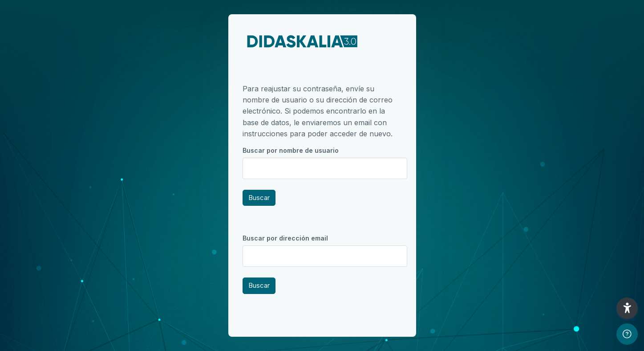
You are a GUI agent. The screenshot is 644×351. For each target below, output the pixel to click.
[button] (627, 308)
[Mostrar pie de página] (627, 334)
